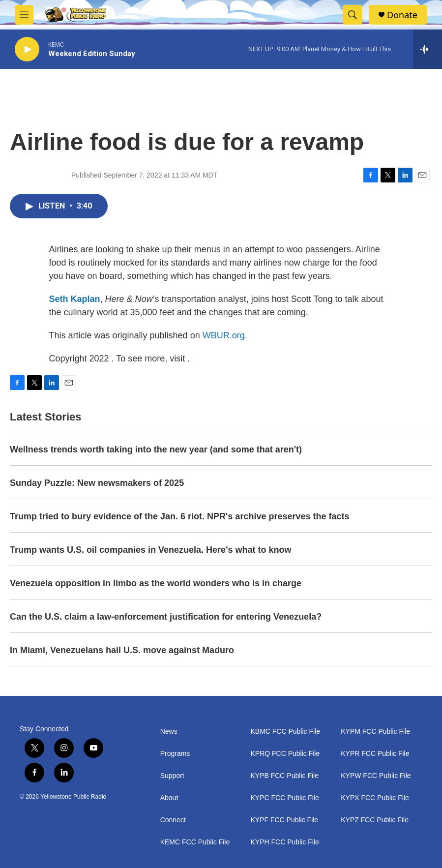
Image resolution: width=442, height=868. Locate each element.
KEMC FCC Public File (195, 842)
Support (172, 776)
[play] (27, 49)
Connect (173, 820)
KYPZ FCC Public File (375, 820)
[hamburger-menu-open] (24, 15)
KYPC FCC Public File (284, 798)
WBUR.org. (225, 335)
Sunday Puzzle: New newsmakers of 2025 (97, 483)
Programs (175, 754)
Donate (402, 15)
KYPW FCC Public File (376, 776)
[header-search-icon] (353, 15)
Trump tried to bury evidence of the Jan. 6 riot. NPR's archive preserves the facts (180, 516)
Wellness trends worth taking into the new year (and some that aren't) (156, 449)
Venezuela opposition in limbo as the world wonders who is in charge (156, 583)
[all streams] (427, 49)
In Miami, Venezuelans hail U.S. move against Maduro (122, 650)
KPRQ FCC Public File (285, 754)
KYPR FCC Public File (375, 754)
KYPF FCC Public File (284, 820)
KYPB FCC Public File (284, 776)
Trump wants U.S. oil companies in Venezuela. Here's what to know (150, 550)
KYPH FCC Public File (284, 842)
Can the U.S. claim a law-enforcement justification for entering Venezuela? (166, 617)
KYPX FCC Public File (375, 798)
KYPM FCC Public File (375, 732)
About (169, 798)
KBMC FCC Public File (285, 732)
